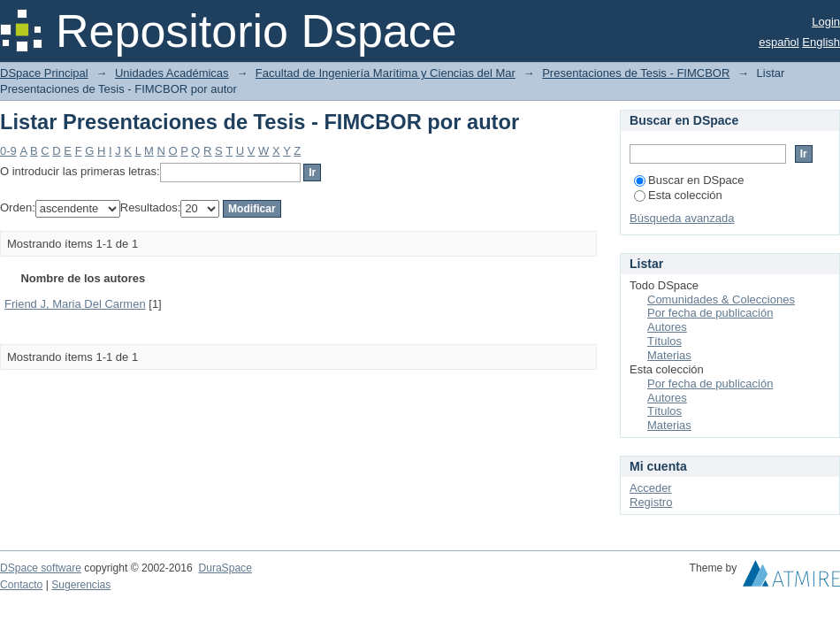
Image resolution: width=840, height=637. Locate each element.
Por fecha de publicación (710, 313)
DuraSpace (225, 568)
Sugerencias (81, 585)
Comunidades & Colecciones (721, 299)
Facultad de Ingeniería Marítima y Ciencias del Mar (386, 73)
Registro (651, 502)
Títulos (664, 341)
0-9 (8, 151)
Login (826, 22)
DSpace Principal (44, 73)
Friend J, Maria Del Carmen (75, 304)
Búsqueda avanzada (682, 218)
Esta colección (678, 195)
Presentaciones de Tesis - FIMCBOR (636, 73)
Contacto (21, 585)
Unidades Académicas (172, 73)
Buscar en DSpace (689, 180)
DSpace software (41, 568)
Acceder (651, 488)
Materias (669, 355)
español (779, 42)
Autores (667, 327)
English (821, 42)
